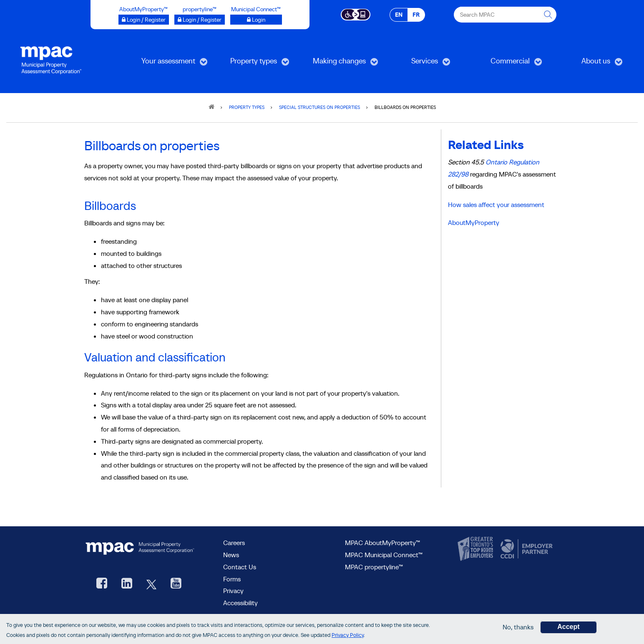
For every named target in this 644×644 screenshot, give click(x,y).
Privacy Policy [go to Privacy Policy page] (348, 635)
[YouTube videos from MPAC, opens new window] (176, 584)
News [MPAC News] (231, 555)
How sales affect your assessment (496, 205)
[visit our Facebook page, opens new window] (102, 584)
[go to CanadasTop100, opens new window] (476, 549)
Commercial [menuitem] (506, 64)
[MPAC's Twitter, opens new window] (151, 584)
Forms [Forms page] (232, 579)
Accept (568, 628)
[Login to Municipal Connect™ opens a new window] (256, 20)
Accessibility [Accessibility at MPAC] (240, 603)
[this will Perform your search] (548, 15)
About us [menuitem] (589, 64)
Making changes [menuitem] (338, 64)
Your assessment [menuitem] (167, 64)
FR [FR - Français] (416, 15)
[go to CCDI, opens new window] (526, 549)
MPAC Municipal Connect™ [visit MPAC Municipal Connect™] (384, 555)
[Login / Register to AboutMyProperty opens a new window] (144, 20)
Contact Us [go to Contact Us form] (240, 567)
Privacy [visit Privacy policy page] (233, 591)
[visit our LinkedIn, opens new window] (127, 584)
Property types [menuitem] (251, 64)
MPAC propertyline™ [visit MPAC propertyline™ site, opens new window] (374, 567)
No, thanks (518, 628)
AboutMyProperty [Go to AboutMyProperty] (474, 222)
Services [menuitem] (417, 64)
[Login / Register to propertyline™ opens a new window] (200, 20)
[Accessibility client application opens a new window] (356, 14)
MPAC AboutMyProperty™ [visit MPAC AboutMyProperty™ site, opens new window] (382, 543)
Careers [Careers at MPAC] (234, 543)
